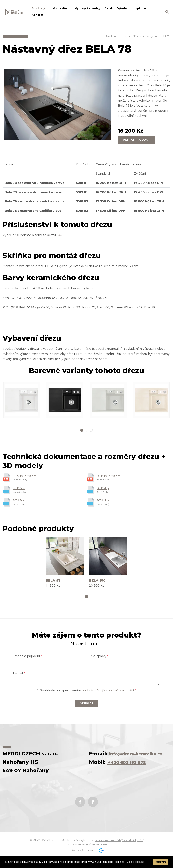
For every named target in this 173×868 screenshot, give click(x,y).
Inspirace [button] (140, 9)
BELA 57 (53, 582)
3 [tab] (91, 430)
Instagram (93, 812)
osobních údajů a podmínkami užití (108, 692)
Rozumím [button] (160, 862)
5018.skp (103, 489)
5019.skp (103, 501)
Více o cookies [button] (135, 862)
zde (59, 235)
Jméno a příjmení (27, 658)
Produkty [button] (39, 9)
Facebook (80, 812)
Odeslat (87, 705)
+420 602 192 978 (131, 772)
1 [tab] (82, 430)
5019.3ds (19, 501)
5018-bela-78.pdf (109, 476)
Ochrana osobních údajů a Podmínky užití (119, 850)
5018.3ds (19, 489)
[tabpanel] (22, 400)
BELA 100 (97, 582)
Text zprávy (99, 658)
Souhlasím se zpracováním (87, 692)
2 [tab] (86, 430)
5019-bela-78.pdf (25, 476)
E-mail (19, 675)
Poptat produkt (136, 140)
